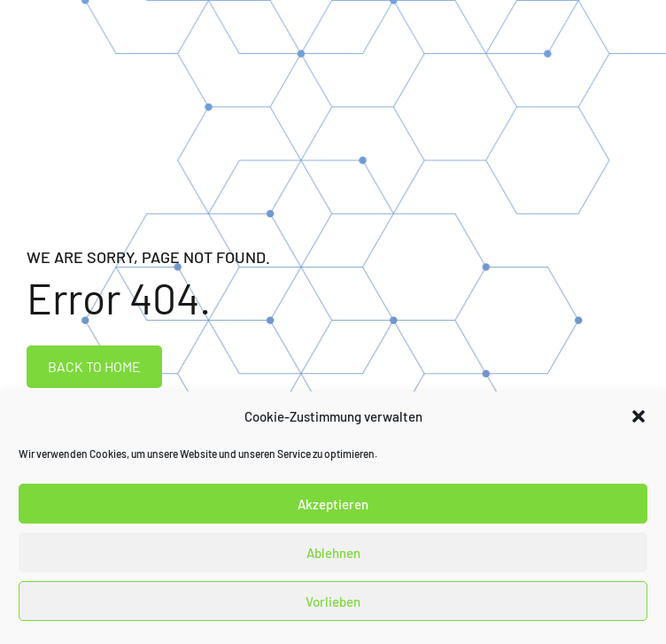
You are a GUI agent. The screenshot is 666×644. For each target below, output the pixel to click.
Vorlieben (333, 601)
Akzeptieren (333, 504)
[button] (639, 416)
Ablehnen (333, 553)
